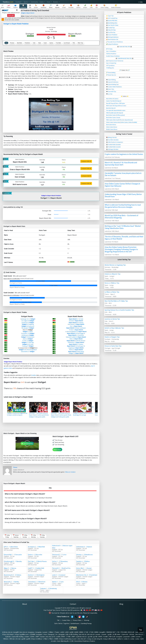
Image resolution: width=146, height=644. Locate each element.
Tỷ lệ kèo (8, 637)
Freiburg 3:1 (28, 346)
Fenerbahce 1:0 (28, 333)
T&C (58, 620)
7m (56, 634)
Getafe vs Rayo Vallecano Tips (114, 328)
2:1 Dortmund (76, 335)
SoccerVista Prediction (82, 641)
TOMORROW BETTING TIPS (125, 58)
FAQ (74, 43)
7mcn (45, 634)
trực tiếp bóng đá (63, 641)
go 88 (90, 637)
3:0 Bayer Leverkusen (76, 328)
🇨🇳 (90, 610)
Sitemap (87, 620)
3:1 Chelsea (76, 344)
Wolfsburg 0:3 (28, 335)
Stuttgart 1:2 (76, 353)
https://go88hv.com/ (22, 634)
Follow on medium (70, 472)
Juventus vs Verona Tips (112, 319)
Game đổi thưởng (18, 637)
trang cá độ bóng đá (110, 639)
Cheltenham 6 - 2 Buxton (84, 547)
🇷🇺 (93, 610)
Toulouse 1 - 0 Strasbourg (48, 588)
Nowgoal (51, 634)
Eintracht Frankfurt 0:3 (76, 337)
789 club (12, 639)
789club (5, 639)
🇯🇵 (96, 610)
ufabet (27, 637)
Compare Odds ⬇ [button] (86, 161)
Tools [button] (49, 2)
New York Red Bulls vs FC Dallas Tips (116, 301)
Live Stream (67, 43)
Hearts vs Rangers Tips (112, 337)
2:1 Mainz (28, 332)
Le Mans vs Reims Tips (112, 292)
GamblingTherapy (86, 623)
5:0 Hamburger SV (76, 346)
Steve (15, 467)
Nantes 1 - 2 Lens (58, 582)
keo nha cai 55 (51, 637)
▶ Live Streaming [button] (27, 443)
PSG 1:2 (76, 326)
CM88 (56, 639)
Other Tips (80, 43)
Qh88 (76, 632)
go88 (110, 634)
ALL (6, 43)
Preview (12, 43)
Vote (34, 43)
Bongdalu (62, 634)
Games (51, 43)
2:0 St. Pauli (28, 344)
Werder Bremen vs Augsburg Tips (115, 265)
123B (72, 641)
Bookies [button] (56, 2)
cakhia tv (120, 639)
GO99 (32, 637)
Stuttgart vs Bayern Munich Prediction (16, 24)
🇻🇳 (101, 610)
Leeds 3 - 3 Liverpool (59, 575)
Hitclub (132, 634)
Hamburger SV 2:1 (28, 319)
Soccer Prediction (62, 610)
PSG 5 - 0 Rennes (82, 582)
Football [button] (18, 2)
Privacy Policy (77, 620)
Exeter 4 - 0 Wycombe (35, 555)
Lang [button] (141, 2)
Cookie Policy (66, 620)
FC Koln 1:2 (28, 341)
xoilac (133, 639)
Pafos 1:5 (76, 339)
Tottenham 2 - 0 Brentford (37, 582)
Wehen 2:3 (76, 350)
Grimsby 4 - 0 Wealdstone (84, 555)
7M (118, 632)
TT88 (68, 637)
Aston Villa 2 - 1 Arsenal (84, 568)
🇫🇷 (84, 610)
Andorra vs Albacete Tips (113, 274)
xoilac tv (127, 639)
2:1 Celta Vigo (28, 342)
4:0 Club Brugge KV (76, 333)
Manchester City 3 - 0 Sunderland (87, 575)
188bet (51, 632)
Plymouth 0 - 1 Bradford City (61, 568)
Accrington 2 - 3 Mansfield (36, 547)
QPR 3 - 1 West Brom (11, 547)
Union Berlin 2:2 (76, 324)
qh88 (72, 632)
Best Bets (20, 43)
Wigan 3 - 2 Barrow (10, 568)
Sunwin (43, 637)
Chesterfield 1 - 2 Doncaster (13, 555)
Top (140, 630)
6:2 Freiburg (76, 323)
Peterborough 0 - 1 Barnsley (13, 561)
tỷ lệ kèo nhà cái (7, 632)
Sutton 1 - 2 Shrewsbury (60, 561)
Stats (40, 43)
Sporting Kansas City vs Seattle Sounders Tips (119, 310)
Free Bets (58, 43)
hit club (18, 639)
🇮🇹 (81, 610)
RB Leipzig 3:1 (28, 328)
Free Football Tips (49, 610)
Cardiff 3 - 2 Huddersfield (36, 568)
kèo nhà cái (23, 632)
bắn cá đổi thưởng (72, 634)
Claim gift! (11, 15)
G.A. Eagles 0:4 (28, 321)
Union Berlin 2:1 (28, 352)
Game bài (125, 634)
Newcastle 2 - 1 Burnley (11, 582)
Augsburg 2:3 (76, 348)
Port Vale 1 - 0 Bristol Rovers (37, 561)
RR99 (63, 637)
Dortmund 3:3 (28, 323)
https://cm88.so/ (37, 639)
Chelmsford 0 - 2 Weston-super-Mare (62, 547)
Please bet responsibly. (90, 613)
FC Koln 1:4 (76, 330)
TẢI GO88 (124, 632)
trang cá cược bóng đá (95, 639)
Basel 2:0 (28, 339)
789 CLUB (112, 637)
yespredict (127, 637)
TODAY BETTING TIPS (125, 47)
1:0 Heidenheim (28, 337)
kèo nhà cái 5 (82, 639)
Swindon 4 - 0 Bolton (83, 561)
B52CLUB (131, 632)
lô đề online (117, 634)
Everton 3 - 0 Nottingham (36, 575)
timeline (33, 375)
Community (34, 2)
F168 (87, 632)
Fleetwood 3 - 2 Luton (59, 555)
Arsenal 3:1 (76, 321)
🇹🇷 (87, 610)
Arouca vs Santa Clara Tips (113, 346)
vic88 (58, 637)
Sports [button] (26, 2)
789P (37, 637)
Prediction (27, 43)
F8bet (46, 639)
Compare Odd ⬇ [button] (86, 176)
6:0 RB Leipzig (76, 352)
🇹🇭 (99, 610)
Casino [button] (42, 2)
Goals (45, 43)
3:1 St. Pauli (76, 319)
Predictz (92, 641)
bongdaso (31, 632)
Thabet (57, 632)
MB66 (81, 632)
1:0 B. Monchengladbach (28, 350)
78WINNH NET (111, 632)
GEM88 (33, 634)
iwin (137, 632)
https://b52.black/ (8, 634)
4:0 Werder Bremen (76, 341)
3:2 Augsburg (28, 324)
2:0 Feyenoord (28, 326)
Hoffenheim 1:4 (76, 342)
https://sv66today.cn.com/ (68, 639)
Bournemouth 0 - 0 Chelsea (12, 575)
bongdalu (39, 632)
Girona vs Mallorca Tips (112, 283)
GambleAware (75, 623)
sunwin (45, 632)
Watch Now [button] (57, 450)
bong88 (16, 632)
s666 (62, 632)
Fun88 (105, 637)
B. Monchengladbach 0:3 (76, 332)
